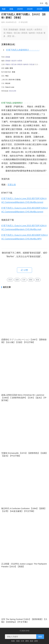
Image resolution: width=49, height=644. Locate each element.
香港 (38, 280)
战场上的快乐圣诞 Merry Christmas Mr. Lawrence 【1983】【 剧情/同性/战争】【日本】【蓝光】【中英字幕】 (24, 398)
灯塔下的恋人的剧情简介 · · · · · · (23, 50)
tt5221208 (12, 91)
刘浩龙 (32, 64)
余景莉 (20, 61)
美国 (18, 641)
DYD (3, 3)
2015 (10, 280)
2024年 (30, 9)
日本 (24, 280)
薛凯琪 (20, 64)
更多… (37, 64)
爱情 (31, 280)
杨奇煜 (26, 64)
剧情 (17, 280)
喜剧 (31, 641)
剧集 (11, 9)
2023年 (40, 9)
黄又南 (14, 64)
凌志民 (14, 61)
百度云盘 (12, 185)
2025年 (20, 9)
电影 (4, 9)
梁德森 (8, 57)
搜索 (40, 637)
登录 (42, 3)
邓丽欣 (8, 64)
